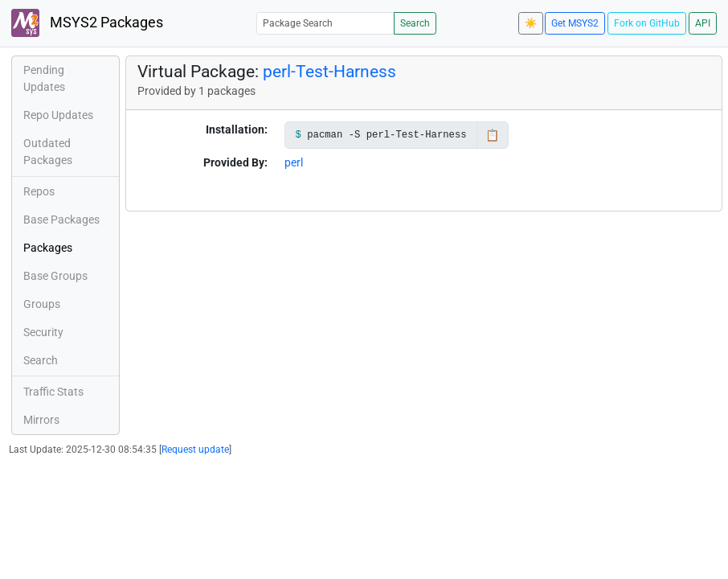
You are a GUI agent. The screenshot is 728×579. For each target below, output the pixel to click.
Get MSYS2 (575, 23)
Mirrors (41, 420)
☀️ (531, 23)
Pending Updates (44, 78)
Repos (39, 191)
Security (43, 332)
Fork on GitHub (647, 23)
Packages (48, 248)
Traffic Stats (53, 392)
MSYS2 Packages (87, 23)
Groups (42, 304)
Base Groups (55, 276)
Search (415, 23)
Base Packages (61, 220)
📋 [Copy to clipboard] (492, 135)
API (703, 23)
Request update (195, 450)
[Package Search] (325, 23)
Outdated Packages (48, 152)
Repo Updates (58, 115)
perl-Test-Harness (329, 72)
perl (294, 162)
